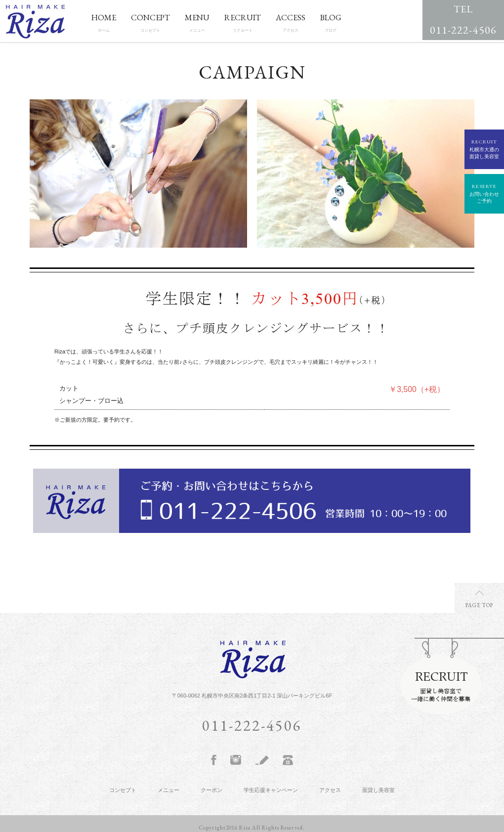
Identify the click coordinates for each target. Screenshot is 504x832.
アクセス (330, 790)
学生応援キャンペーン (271, 790)
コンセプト (123, 790)
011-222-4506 (463, 19)
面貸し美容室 (378, 790)
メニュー (168, 790)
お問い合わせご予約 (484, 193)
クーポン (211, 790)
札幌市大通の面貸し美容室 (484, 149)
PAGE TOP (480, 605)
